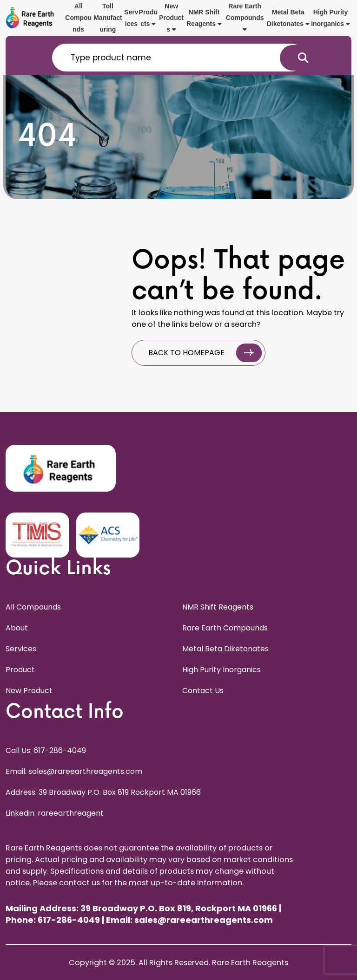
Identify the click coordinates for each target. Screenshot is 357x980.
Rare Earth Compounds (245, 17)
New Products (171, 18)
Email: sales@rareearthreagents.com (74, 771)
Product (20, 670)
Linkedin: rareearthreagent (55, 813)
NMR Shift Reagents (204, 18)
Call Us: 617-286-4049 (46, 750)
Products (148, 18)
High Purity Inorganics (331, 18)
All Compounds (78, 18)
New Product (29, 691)
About (17, 628)
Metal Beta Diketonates (288, 18)
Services (131, 18)
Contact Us (203, 691)
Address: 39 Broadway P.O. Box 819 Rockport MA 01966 (103, 792)
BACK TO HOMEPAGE (205, 353)
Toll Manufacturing (108, 18)
